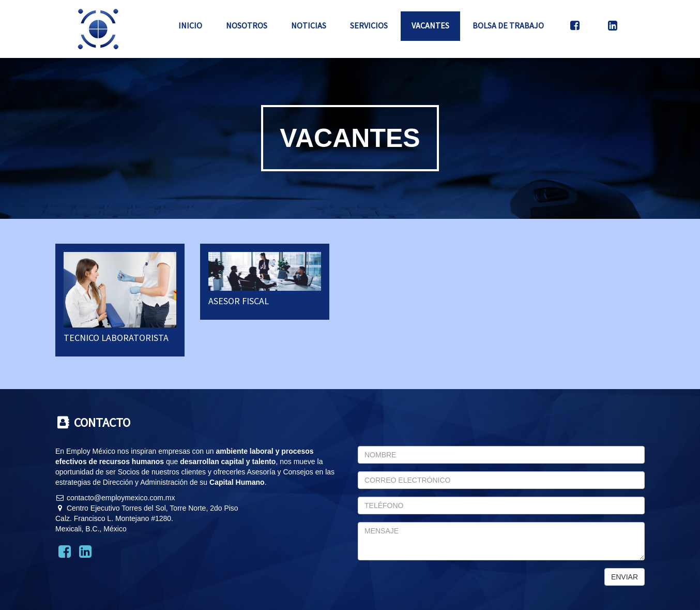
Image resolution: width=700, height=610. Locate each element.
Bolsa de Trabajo (508, 25)
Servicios (369, 25)
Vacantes (430, 25)
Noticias (309, 25)
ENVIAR (625, 577)
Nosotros (247, 25)
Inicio (190, 25)
